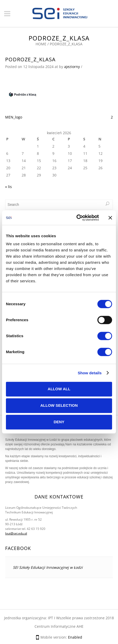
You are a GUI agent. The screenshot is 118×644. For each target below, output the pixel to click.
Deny (59, 422)
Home (41, 44)
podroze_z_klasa (30, 59)
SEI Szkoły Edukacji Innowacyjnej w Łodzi (48, 567)
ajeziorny (72, 67)
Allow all (59, 389)
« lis (9, 187)
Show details (90, 373)
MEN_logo (14, 117)
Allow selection (59, 405)
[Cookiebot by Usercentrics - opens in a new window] (76, 218)
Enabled (75, 637)
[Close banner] (110, 218)
